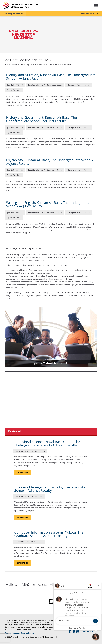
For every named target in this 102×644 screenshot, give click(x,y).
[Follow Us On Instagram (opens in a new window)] (78, 632)
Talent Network (87, 14)
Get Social (88, 632)
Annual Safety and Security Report (30, 633)
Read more (24, 472)
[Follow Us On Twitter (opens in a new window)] (74, 632)
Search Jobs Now (12, 14)
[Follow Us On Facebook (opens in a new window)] (70, 632)
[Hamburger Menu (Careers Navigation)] (94, 8)
